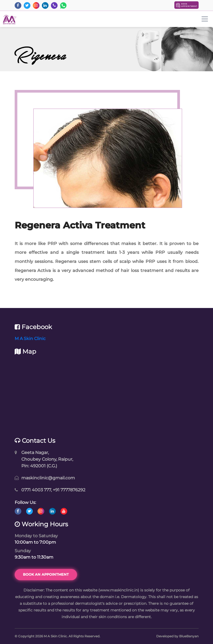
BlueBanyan (189, 636)
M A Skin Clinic (30, 339)
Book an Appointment (46, 574)
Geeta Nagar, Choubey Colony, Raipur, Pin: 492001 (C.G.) (47, 459)
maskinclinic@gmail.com (48, 478)
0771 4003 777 (36, 490)
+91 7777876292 (69, 490)
